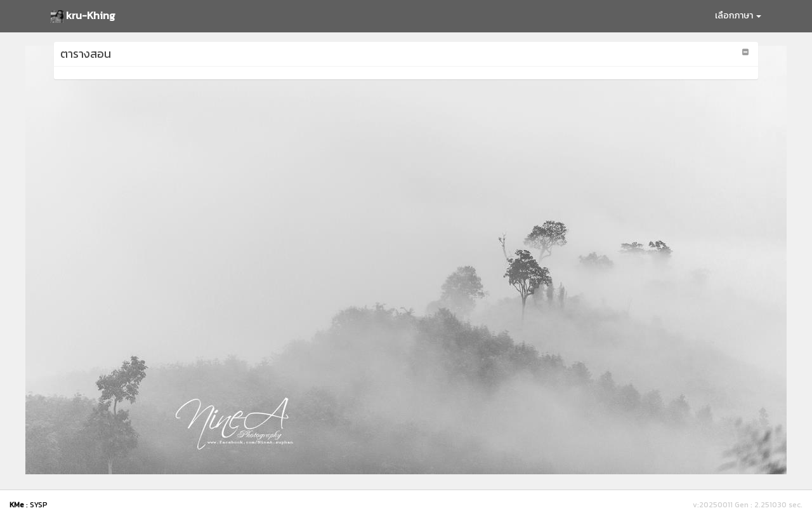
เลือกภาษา (738, 16)
